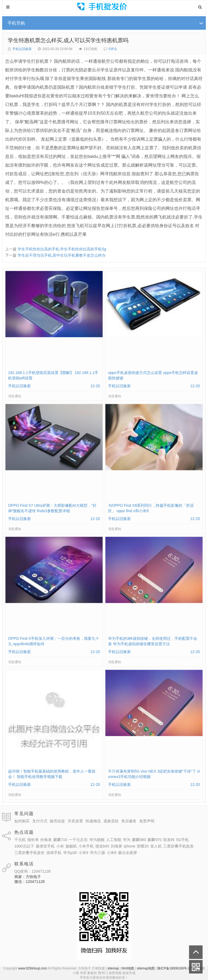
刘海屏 (116, 846)
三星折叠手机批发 (178, 846)
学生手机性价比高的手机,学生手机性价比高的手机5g (62, 249)
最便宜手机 (45, 846)
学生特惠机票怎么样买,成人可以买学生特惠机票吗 (68, 40)
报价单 (33, 840)
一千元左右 (78, 840)
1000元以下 (24, 846)
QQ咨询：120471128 (32, 871)
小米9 (83, 853)
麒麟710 (60, 840)
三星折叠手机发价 (30, 853)
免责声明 (147, 821)
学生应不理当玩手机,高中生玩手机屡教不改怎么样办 (62, 255)
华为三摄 (97, 853)
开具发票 (75, 821)
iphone (129, 846)
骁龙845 (102, 846)
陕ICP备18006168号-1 (174, 968)
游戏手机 (54, 853)
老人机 (156, 846)
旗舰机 (71, 846)
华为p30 (70, 853)
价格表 (46, 840)
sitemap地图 (146, 968)
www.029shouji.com (32, 968)
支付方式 (40, 821)
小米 (60, 846)
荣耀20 (143, 846)
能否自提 (57, 821)
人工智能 (114, 840)
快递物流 (93, 821)
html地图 (128, 968)
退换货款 (111, 821)
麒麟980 (139, 840)
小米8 (112, 853)
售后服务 (129, 821)
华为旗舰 (97, 840)
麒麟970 (155, 840)
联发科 (169, 840)
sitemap (113, 968)
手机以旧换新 (22, 49)
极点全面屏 (128, 853)
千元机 (20, 840)
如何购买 (22, 821)
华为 (127, 840)
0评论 (113, 49)
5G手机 (183, 840)
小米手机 (86, 846)
